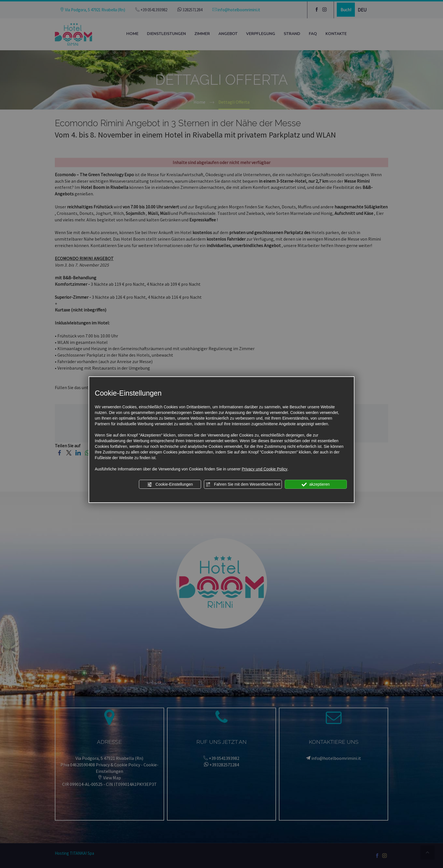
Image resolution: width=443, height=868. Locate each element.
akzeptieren (316, 485)
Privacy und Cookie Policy (264, 469)
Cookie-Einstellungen (170, 485)
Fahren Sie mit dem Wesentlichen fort (243, 485)
